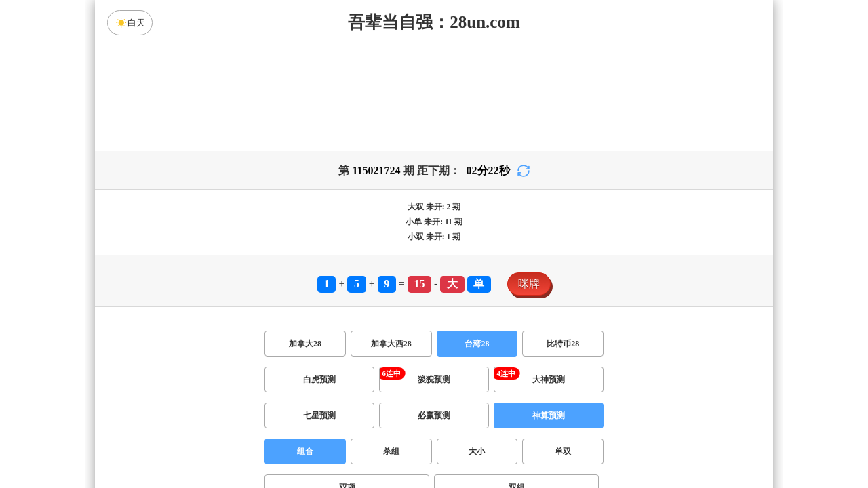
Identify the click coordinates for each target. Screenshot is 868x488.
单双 (563, 451)
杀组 (391, 451)
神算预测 (549, 415)
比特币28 (563, 344)
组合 (305, 451)
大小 (477, 451)
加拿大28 (305, 344)
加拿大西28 (391, 344)
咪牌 (529, 284)
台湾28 (477, 344)
